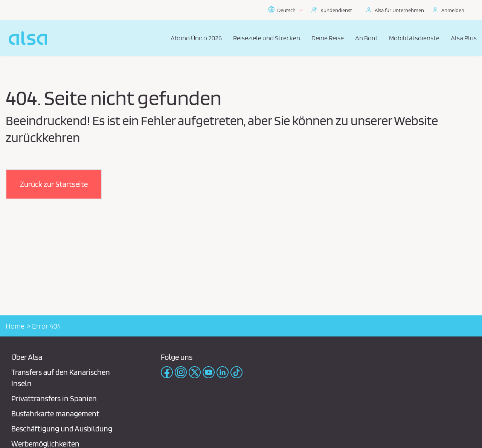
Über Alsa (27, 357)
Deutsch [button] (286, 10)
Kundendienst (336, 10)
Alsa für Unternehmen (399, 10)
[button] (54, 184)
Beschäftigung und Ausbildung (62, 429)
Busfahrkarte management (55, 414)
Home (15, 326)
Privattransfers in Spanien (54, 398)
